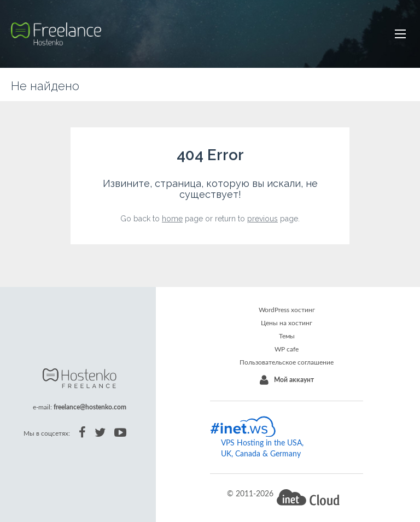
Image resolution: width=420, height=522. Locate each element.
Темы (287, 336)
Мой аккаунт (294, 380)
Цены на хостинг (287, 323)
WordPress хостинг (287, 310)
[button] (400, 34)
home (172, 219)
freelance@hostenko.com (90, 407)
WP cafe (287, 349)
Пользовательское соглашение (287, 362)
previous (262, 219)
